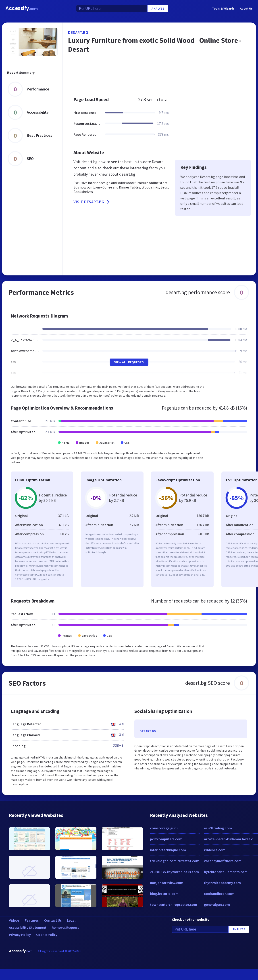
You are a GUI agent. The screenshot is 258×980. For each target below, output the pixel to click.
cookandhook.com (219, 894)
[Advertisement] (145, 77)
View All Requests (129, 362)
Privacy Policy (20, 935)
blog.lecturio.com (164, 894)
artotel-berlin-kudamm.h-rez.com (231, 839)
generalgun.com (217, 904)
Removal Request (65, 927)
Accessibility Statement (28, 927)
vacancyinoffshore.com (223, 861)
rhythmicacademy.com (222, 883)
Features (32, 920)
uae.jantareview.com (167, 883)
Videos (14, 920)
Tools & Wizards (223, 8)
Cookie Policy (47, 935)
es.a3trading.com (218, 828)
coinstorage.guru (164, 828)
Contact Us (53, 920)
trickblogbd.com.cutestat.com (175, 861)
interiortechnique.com (168, 850)
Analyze (158, 8)
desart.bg (78, 32)
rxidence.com (215, 850)
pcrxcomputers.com (166, 839)
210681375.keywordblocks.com (174, 872)
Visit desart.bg (92, 202)
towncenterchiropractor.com (174, 904)
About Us (246, 8)
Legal (71, 920)
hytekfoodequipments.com (226, 872)
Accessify (22, 8)
